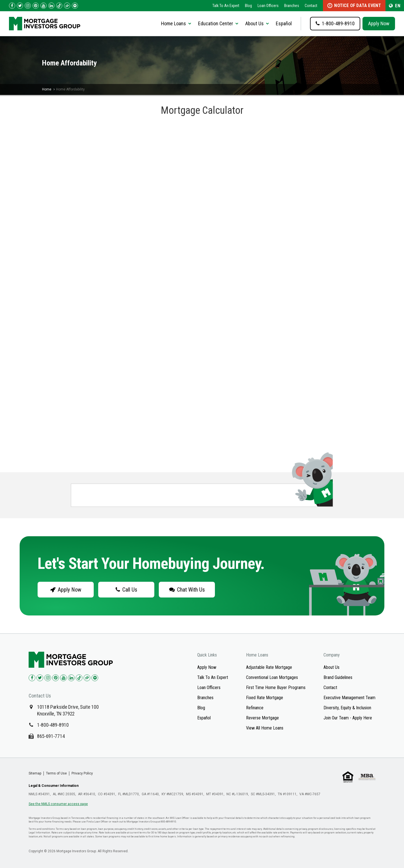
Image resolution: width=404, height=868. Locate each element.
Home (47, 89)
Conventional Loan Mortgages (272, 677)
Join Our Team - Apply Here (348, 718)
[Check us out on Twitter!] (20, 6)
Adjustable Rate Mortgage (269, 667)
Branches (292, 6)
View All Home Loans (265, 728)
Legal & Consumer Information (54, 786)
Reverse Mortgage (262, 718)
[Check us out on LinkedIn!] (51, 6)
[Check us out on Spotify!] (95, 678)
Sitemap (35, 773)
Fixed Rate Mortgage (265, 698)
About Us (331, 667)
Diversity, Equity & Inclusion (347, 708)
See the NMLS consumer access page (58, 804)
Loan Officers (268, 6)
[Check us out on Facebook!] (12, 6)
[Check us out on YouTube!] (43, 6)
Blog (248, 6)
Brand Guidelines (338, 677)
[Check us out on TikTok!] (59, 6)
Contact (311, 6)
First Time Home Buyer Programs (276, 688)
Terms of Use (56, 773)
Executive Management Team (349, 698)
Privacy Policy (82, 773)
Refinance (255, 708)
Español (284, 23)
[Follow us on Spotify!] (75, 6)
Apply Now (379, 23)
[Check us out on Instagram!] (28, 6)
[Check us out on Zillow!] (67, 6)
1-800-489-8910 (53, 725)
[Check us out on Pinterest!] (36, 6)
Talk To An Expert (226, 6)
